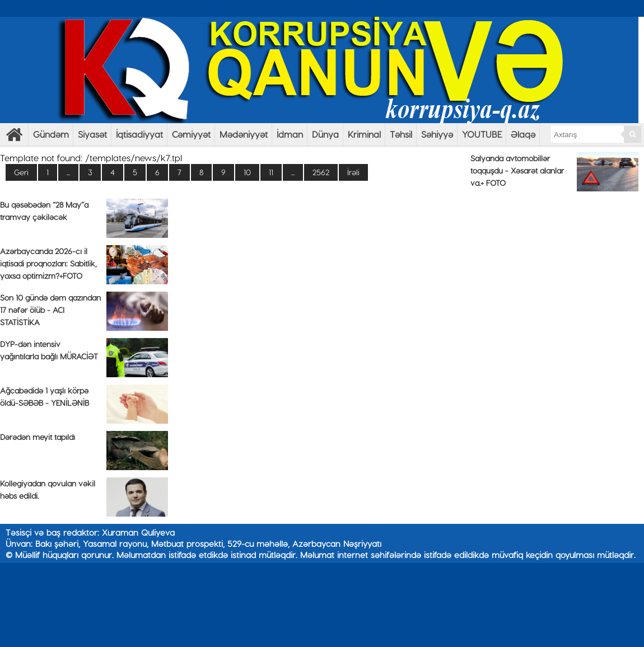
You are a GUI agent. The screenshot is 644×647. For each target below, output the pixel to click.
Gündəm (51, 134)
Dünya (325, 134)
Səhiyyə (437, 134)
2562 (321, 172)
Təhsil (401, 134)
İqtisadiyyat (139, 134)
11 (271, 172)
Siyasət (92, 134)
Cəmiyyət (191, 134)
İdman (290, 134)
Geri (21, 172)
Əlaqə (523, 134)
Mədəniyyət (244, 134)
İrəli (353, 172)
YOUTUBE (482, 134)
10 (247, 172)
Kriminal (364, 134)
